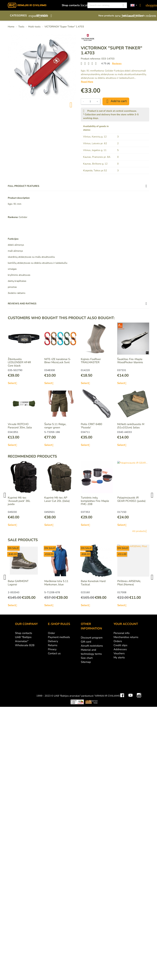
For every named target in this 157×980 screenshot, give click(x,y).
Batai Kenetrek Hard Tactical (93, 583)
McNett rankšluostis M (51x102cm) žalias (131, 426)
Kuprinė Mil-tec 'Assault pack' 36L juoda (19, 501)
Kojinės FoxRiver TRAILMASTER (91, 361)
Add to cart (116, 101)
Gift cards (142, 16)
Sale (126, 16)
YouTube (131, 670)
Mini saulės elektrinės (123, 679)
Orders (118, 641)
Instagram (139, 670)
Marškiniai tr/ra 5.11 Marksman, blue (56, 583)
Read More (87, 82)
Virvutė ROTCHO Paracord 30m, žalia (20, 426)
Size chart (87, 658)
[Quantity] (90, 101)
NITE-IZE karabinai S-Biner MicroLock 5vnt (58, 361)
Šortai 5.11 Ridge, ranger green (55, 426)
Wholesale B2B (25, 645)
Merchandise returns (126, 637)
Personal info (122, 633)
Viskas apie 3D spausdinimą (40, 679)
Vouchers (119, 653)
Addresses (120, 649)
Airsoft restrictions (92, 646)
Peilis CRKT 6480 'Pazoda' (91, 426)
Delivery (53, 641)
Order (51, 633)
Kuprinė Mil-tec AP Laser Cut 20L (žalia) (57, 499)
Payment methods (59, 637)
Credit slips (120, 645)
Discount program (92, 638)
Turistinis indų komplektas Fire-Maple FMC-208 (95, 501)
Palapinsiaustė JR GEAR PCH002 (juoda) (131, 499)
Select (14, 383)
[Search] (107, 5)
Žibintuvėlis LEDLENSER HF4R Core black (19, 362)
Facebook (122, 670)
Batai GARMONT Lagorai (18, 583)
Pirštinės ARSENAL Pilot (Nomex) (129, 583)
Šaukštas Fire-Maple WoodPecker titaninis (130, 361)
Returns (53, 645)
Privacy (52, 649)
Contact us (54, 653)
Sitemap (86, 662)
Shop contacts (73, 5)
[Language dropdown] (134, 5)
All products (141, 531)
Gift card (86, 642)
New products (108, 16)
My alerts (119, 657)
